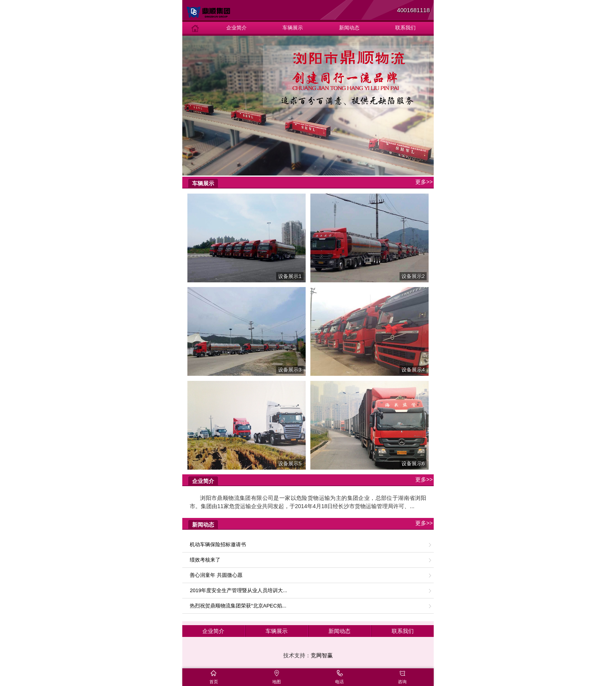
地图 (277, 682)
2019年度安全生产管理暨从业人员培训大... (238, 590)
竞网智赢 (322, 655)
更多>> (424, 182)
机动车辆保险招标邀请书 (218, 544)
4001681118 (413, 10)
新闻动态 (349, 28)
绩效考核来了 (205, 560)
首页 (214, 682)
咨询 (402, 682)
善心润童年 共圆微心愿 (216, 575)
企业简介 (236, 28)
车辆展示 (293, 28)
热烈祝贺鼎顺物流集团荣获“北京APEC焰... (238, 606)
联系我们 (405, 28)
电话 (339, 682)
